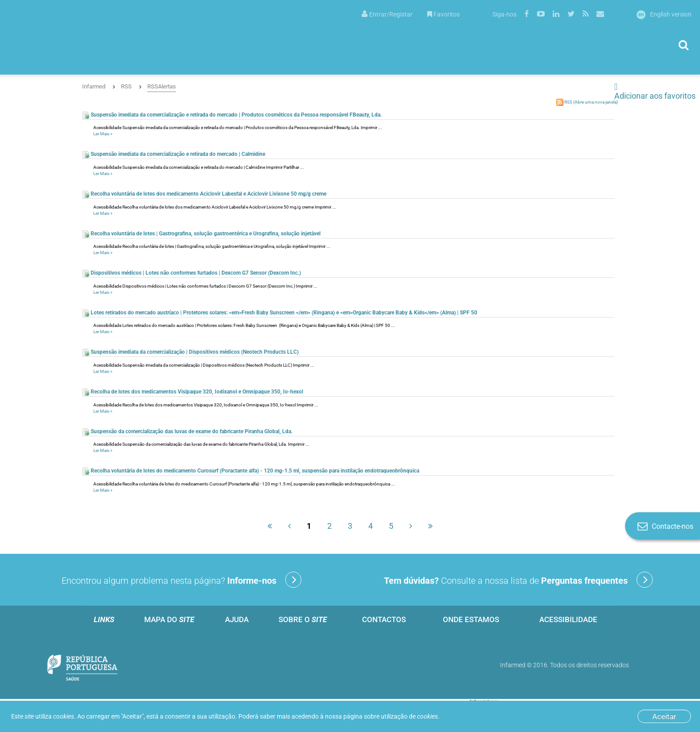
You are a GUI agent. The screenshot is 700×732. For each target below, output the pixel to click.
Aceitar (664, 716)
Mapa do (169, 619)
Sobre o (303, 619)
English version (664, 14)
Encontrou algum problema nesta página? (181, 580)
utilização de (409, 716)
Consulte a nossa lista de (518, 580)
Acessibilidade (568, 619)
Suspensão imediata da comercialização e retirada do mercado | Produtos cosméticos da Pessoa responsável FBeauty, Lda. (232, 115)
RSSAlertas (162, 86)
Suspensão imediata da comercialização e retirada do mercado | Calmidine (174, 154)
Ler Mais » (103, 134)
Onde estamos (471, 619)
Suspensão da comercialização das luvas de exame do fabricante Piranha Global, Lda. (187, 431)
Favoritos (444, 14)
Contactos (384, 619)
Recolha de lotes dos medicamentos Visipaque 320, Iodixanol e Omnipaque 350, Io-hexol (193, 392)
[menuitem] (387, 14)
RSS (126, 86)
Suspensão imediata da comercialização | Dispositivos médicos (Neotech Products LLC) (190, 352)
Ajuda (237, 619)
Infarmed (94, 86)
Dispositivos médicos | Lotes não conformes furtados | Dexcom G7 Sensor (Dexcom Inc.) (192, 273)
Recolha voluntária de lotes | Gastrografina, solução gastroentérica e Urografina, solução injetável (201, 234)
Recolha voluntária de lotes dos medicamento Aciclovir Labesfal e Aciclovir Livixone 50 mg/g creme (204, 194)
